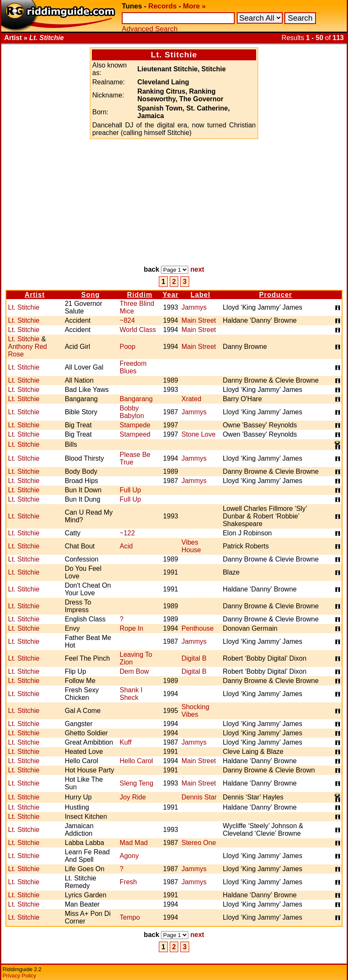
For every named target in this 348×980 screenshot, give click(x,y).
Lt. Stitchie (24, 307)
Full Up (130, 490)
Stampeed (135, 434)
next (197, 269)
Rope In (131, 628)
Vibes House (191, 546)
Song (91, 295)
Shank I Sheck (131, 694)
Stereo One (199, 843)
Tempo (130, 917)
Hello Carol (136, 761)
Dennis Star (199, 797)
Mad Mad (134, 843)
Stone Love (199, 434)
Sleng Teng (137, 783)
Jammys (194, 307)
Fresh (128, 882)
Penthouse (198, 628)
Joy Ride (133, 797)
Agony (129, 856)
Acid (126, 546)
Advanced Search (150, 29)
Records (162, 6)
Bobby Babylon (132, 412)
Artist (35, 295)
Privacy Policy (19, 976)
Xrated (191, 399)
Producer (276, 295)
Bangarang (136, 399)
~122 (127, 533)
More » (194, 6)
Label (200, 295)
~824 (127, 320)
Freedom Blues (133, 367)
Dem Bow (134, 671)
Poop (127, 347)
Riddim (139, 295)
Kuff (126, 742)
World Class (138, 330)
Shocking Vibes (195, 711)
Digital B (194, 658)
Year (171, 295)
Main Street (199, 320)
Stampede (135, 425)
